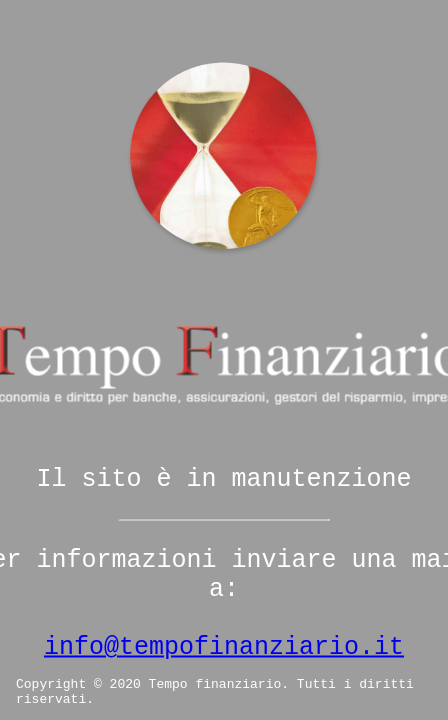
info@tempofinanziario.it (224, 647)
